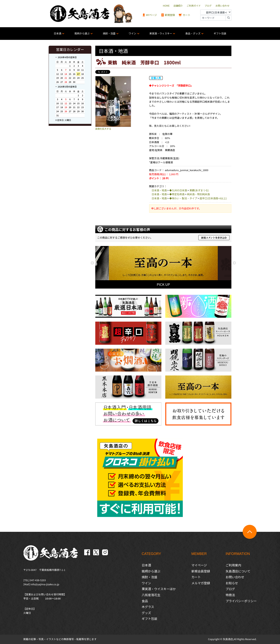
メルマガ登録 (201, 583)
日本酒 (57, 33)
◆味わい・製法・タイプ (183, 198)
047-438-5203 (38, 580)
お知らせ (232, 583)
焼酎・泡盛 (109, 33)
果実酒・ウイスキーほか (159, 589)
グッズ (146, 613)
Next (234, 263)
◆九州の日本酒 (178, 190)
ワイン (133, 33)
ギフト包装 (220, 33)
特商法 (230, 595)
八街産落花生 (151, 595)
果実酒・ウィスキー (161, 33)
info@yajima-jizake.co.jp (45, 584)
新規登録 (168, 15)
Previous (92, 263)
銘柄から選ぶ (82, 33)
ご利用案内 (233, 565)
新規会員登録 (201, 571)
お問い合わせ (235, 577)
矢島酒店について (238, 571)
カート (185, 15)
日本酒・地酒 (159, 190)
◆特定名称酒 (177, 194)
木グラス (148, 607)
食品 (145, 601)
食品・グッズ (193, 33)
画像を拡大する (103, 129)
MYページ (150, 15)
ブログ (230, 589)
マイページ (199, 565)
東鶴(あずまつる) (199, 190)
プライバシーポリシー (241, 601)
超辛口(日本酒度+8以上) (213, 198)
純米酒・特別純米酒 (198, 194)
